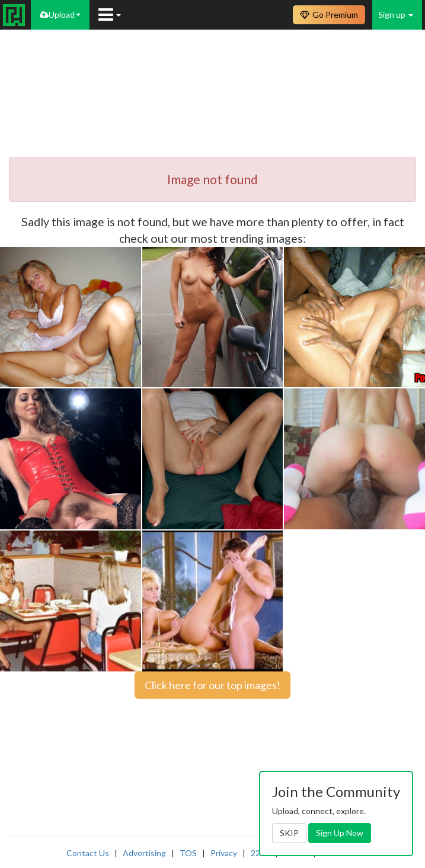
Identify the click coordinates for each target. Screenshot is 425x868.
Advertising (144, 853)
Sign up (396, 15)
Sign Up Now (340, 833)
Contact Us (88, 853)
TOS (188, 853)
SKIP (289, 833)
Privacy (224, 853)
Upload (60, 15)
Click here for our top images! (213, 685)
